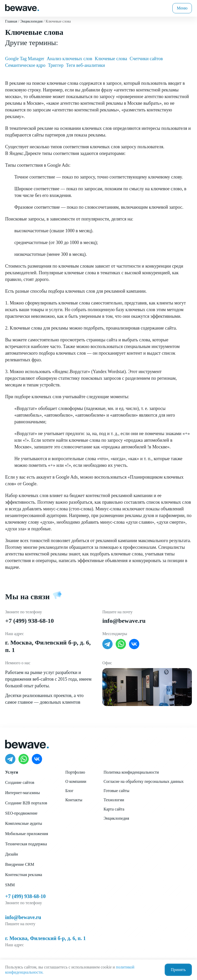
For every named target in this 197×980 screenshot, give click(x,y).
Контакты (74, 800)
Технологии (114, 800)
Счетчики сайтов (146, 59)
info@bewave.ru (124, 621)
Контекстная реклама (24, 875)
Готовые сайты (117, 791)
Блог (70, 791)
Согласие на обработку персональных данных (144, 781)
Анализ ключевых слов (69, 59)
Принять (178, 970)
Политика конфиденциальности (131, 772)
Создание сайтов (20, 782)
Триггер (56, 65)
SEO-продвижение (21, 813)
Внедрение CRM (20, 864)
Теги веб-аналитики (86, 65)
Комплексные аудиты (24, 823)
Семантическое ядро (25, 65)
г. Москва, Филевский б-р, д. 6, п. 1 (45, 938)
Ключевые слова (111, 59)
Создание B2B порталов (26, 803)
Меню (182, 8)
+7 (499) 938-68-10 (29, 621)
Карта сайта (114, 809)
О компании (76, 781)
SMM (10, 885)
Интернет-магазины (22, 793)
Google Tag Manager (25, 59)
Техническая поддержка (26, 844)
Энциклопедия (116, 818)
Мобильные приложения (27, 834)
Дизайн (12, 854)
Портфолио (75, 772)
